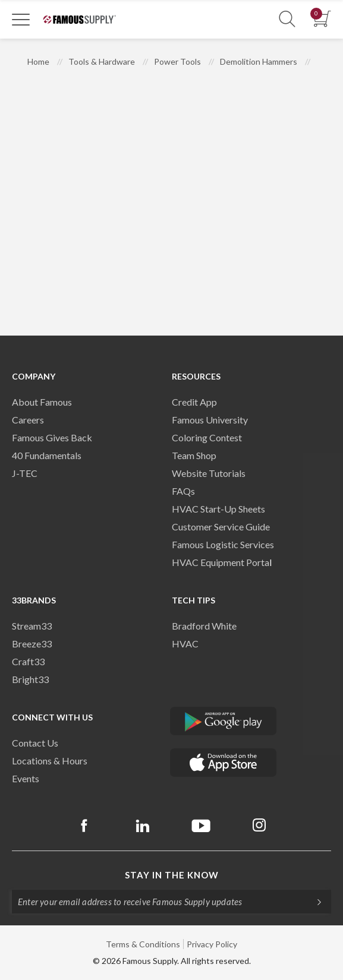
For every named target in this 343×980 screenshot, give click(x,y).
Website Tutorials (209, 473)
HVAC (185, 644)
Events (26, 778)
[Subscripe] (313, 902)
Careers (28, 420)
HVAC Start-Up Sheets (218, 509)
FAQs (183, 491)
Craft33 (28, 661)
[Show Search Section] (287, 19)
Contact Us (35, 743)
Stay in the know (172, 875)
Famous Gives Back (52, 437)
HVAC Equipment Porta (221, 562)
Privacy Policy (212, 944)
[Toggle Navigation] (21, 19)
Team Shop (194, 455)
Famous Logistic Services (223, 544)
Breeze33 (32, 644)
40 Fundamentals (47, 455)
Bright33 (30, 679)
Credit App (194, 402)
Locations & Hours (50, 761)
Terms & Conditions (143, 944)
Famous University (210, 420)
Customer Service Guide (221, 527)
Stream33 (32, 626)
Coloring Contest (207, 437)
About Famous (42, 402)
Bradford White (204, 626)
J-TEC (25, 473)
